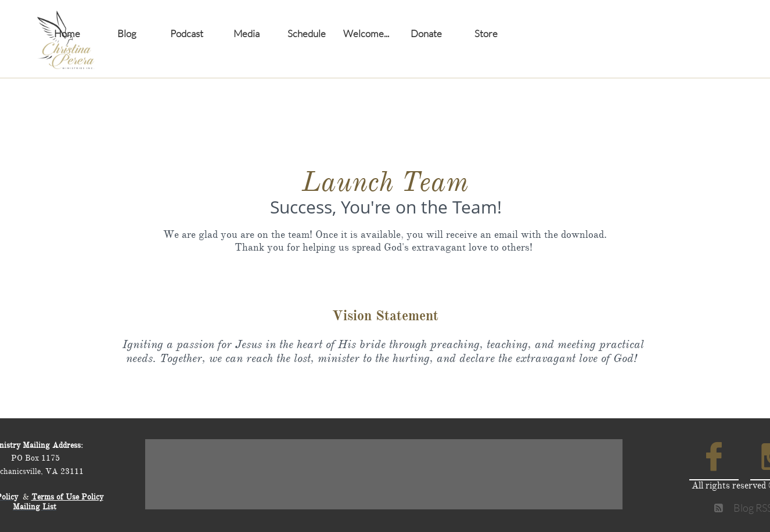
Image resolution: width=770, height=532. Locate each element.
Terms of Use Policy (67, 497)
